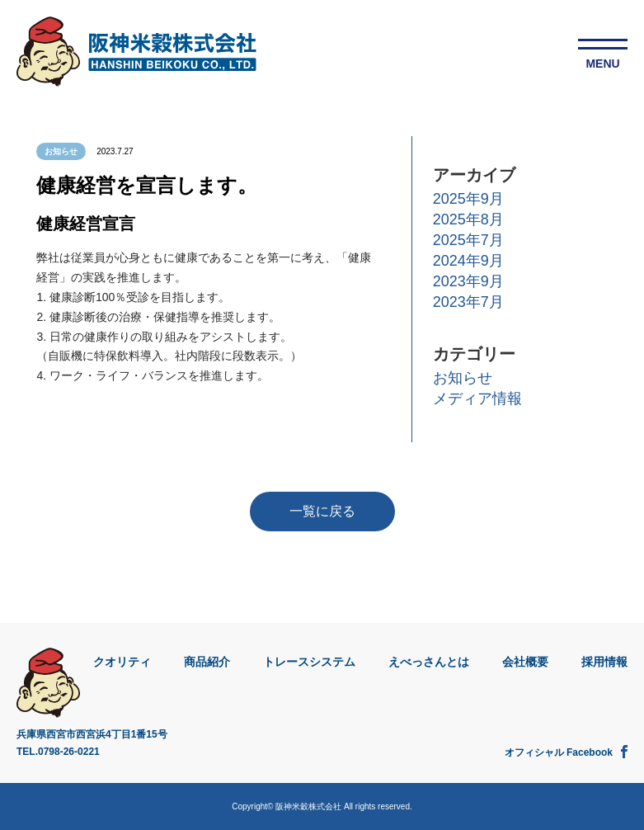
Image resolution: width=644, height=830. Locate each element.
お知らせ (463, 378)
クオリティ (122, 662)
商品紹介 (207, 662)
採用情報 (604, 662)
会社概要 (525, 662)
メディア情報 (477, 398)
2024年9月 (468, 261)
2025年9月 (468, 199)
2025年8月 (468, 219)
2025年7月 (468, 240)
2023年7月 (468, 302)
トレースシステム (309, 662)
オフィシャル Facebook (566, 752)
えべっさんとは (429, 662)
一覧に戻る (322, 511)
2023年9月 (468, 281)
